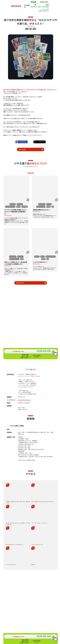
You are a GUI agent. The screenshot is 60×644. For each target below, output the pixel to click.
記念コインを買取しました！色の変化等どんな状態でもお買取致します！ (16, 263)
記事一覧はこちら (20, 283)
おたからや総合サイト (30, 632)
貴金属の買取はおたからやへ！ (42, 210)
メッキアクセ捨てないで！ (41, 262)
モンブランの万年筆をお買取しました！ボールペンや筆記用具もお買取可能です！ (16, 212)
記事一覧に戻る (22, 149)
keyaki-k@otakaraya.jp (24, 360)
